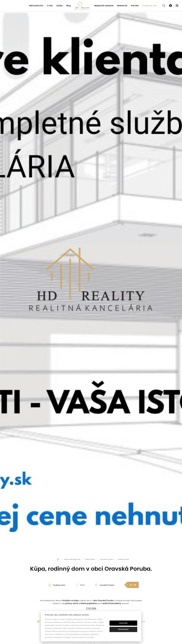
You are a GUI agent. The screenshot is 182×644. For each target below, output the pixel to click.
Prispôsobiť (123, 629)
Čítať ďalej (91, 608)
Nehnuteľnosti (36, 6)
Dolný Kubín (90, 559)
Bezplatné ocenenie (104, 6)
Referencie (122, 6)
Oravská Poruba (107, 559)
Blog (68, 6)
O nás (50, 6)
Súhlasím (123, 623)
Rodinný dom (124, 559)
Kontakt (135, 6)
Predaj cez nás (150, 6)
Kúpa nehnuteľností (72, 559)
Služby (60, 6)
